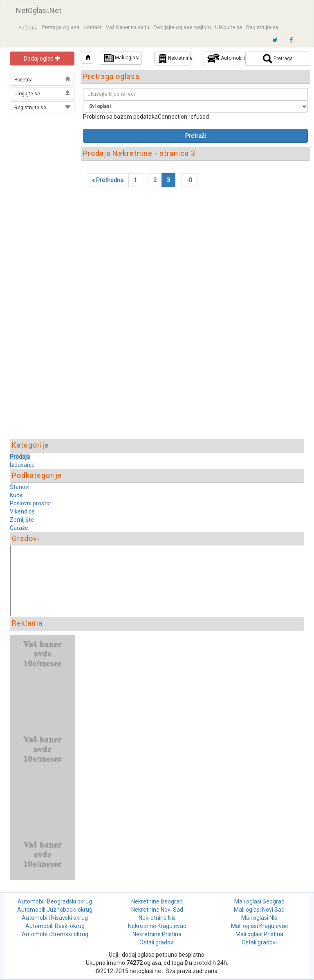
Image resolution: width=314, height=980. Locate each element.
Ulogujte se (229, 27)
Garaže (19, 528)
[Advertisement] (43, 156)
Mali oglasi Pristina (259, 934)
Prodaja (20, 457)
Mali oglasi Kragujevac (259, 926)
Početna (28, 28)
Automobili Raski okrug (55, 926)
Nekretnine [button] (175, 59)
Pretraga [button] (278, 59)
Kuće (16, 495)
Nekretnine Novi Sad (157, 910)
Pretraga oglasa (61, 27)
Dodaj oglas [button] (42, 59)
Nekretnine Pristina (157, 934)
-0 (190, 180)
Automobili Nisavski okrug (55, 918)
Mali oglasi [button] (122, 58)
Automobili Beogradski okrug (55, 901)
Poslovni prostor (31, 503)
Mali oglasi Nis (259, 918)
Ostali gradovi (157, 942)
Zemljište (22, 520)
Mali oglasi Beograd (259, 901)
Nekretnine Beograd (157, 901)
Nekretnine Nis (157, 918)
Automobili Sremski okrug (55, 934)
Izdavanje (22, 465)
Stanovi (20, 487)
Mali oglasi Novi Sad (259, 910)
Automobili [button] (223, 58)
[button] (87, 58)
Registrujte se (262, 27)
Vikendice (22, 511)
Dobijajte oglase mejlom (182, 27)
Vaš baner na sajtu (128, 27)
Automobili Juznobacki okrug (55, 910)
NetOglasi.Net (39, 10)
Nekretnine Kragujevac (157, 926)
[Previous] (108, 180)
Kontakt (93, 27)
